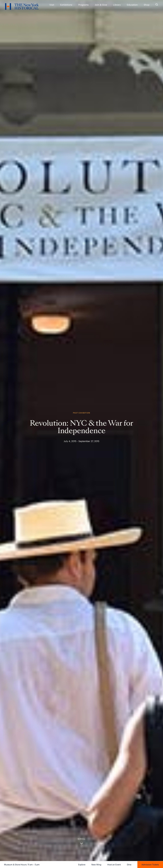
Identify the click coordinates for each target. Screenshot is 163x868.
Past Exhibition (81, 413)
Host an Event (114, 865)
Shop (147, 5)
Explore (82, 865)
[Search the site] (157, 5)
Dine (129, 865)
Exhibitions (66, 5)
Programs (83, 5)
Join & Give (101, 5)
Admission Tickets (150, 865)
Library (117, 5)
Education (132, 5)
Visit (52, 5)
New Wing (96, 865)
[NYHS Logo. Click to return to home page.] (22, 7)
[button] (81, 841)
